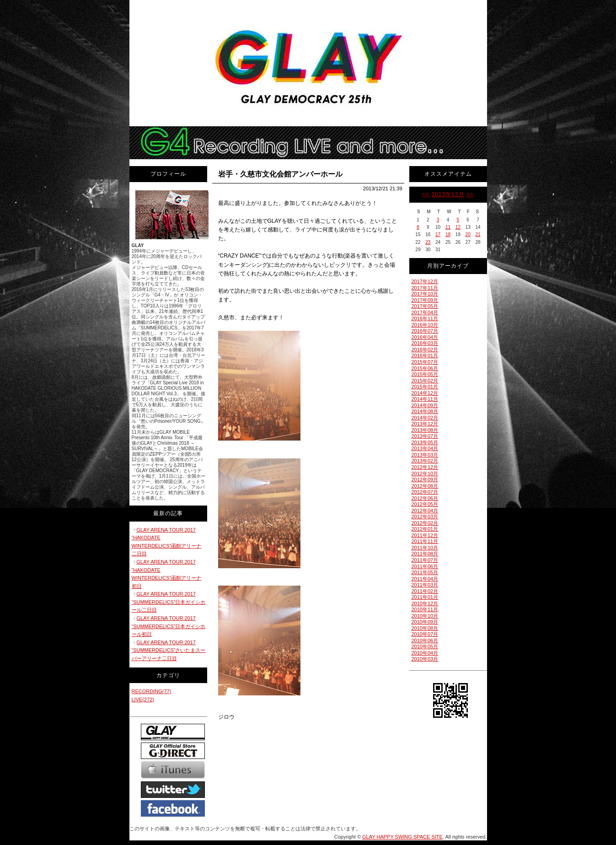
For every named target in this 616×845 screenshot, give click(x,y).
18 (448, 234)
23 (428, 242)
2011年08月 (425, 554)
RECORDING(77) (152, 691)
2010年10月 (425, 616)
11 (448, 227)
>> (470, 194)
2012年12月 (425, 467)
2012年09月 (425, 479)
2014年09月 (425, 405)
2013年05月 (425, 442)
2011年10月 (425, 548)
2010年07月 (425, 634)
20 (468, 234)
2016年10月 (425, 325)
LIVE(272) (143, 700)
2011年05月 (425, 572)
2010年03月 (425, 659)
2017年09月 (425, 300)
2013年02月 (425, 461)
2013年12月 (448, 194)
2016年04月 (425, 337)
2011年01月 (425, 597)
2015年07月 (425, 362)
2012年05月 (425, 504)
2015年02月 (425, 381)
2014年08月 (425, 411)
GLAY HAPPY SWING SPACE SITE (402, 837)
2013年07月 (425, 436)
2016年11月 (425, 318)
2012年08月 (425, 486)
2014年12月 (425, 393)
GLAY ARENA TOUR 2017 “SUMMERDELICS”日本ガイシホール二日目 (169, 602)
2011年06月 (425, 566)
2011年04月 (425, 579)
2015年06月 (425, 368)
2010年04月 (425, 653)
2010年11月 (425, 609)
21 (478, 234)
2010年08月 (425, 628)
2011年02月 (425, 591)
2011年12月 (425, 535)
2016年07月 (425, 331)
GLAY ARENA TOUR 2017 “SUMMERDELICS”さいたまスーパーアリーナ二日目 (169, 650)
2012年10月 (425, 474)
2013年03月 (425, 455)
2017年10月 (425, 294)
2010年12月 (425, 603)
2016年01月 (425, 355)
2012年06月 (425, 498)
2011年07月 (425, 560)
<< (426, 194)
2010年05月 (425, 646)
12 (458, 227)
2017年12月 (425, 281)
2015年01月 (425, 387)
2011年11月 (425, 541)
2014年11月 (425, 399)
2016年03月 (425, 343)
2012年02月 (425, 523)
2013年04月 (425, 448)
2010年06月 (425, 640)
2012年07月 (425, 492)
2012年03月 (425, 517)
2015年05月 (425, 374)
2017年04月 (425, 312)
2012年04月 (425, 511)
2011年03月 (425, 585)
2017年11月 (425, 288)
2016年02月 (425, 350)
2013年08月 (425, 430)
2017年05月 (425, 306)
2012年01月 (425, 529)
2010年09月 (425, 622)
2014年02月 (425, 418)
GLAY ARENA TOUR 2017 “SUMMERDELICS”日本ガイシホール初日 (169, 626)
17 (438, 234)
